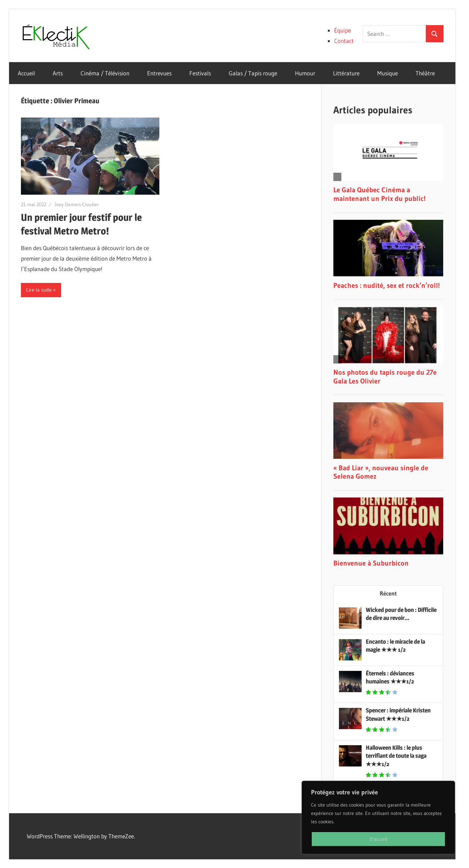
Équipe (342, 30)
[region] (378, 817)
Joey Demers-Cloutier (77, 204)
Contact (344, 41)
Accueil (26, 73)
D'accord (379, 839)
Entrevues (159, 73)
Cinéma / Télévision (105, 73)
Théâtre (425, 73)
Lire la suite (39, 290)
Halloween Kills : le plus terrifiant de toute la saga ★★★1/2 (396, 756)
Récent (388, 593)
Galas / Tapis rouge (253, 73)
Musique (388, 73)
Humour (305, 73)
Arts (58, 73)
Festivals (200, 73)
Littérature (346, 73)
